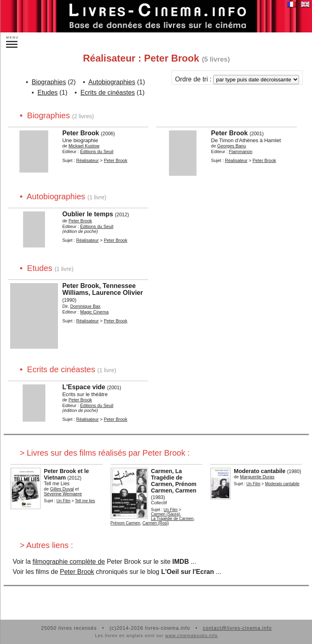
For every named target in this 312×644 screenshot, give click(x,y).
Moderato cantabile (260, 471)
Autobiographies (112, 82)
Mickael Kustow (84, 146)
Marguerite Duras (257, 477)
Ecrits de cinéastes (108, 93)
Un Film (63, 501)
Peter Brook (81, 133)
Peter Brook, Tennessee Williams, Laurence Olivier (103, 289)
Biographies (49, 82)
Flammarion (241, 151)
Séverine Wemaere (63, 494)
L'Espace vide (84, 387)
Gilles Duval (62, 489)
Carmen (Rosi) (156, 523)
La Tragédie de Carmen (172, 519)
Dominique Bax (85, 306)
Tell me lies (85, 501)
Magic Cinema (94, 312)
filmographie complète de (69, 562)
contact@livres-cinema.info (237, 628)
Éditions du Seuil (97, 151)
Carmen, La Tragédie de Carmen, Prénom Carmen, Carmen (174, 481)
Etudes (47, 93)
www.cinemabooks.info (192, 635)
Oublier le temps (88, 214)
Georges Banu (232, 146)
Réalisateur (88, 160)
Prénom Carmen (125, 523)
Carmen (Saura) (166, 514)
